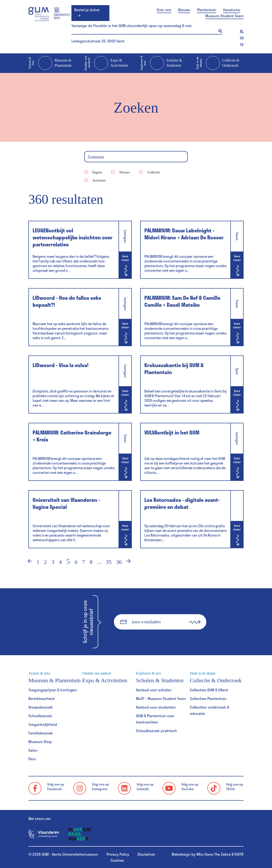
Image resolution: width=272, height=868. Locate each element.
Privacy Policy (118, 854)
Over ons (164, 10)
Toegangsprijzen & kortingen (53, 690)
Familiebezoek (41, 733)
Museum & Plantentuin (50, 63)
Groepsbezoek (41, 707)
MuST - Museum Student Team (161, 698)
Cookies (117, 860)
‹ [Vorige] (27, 562)
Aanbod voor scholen (154, 690)
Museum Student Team (224, 16)
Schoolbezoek (40, 716)
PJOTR (239, 854)
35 (109, 562)
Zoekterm (96, 157)
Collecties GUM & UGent (209, 690)
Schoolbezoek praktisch (156, 731)
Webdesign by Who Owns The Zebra (201, 854)
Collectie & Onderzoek (218, 63)
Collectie (154, 172)
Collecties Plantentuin (208, 698)
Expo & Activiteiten (106, 63)
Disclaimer (146, 854)
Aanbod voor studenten (156, 707)
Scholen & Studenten (161, 63)
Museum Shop (40, 742)
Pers (32, 759)
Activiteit (99, 180)
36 (119, 562)
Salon (33, 750)
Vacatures (232, 10)
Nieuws (184, 10)
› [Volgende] (132, 562)
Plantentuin (207, 10)
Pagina (97, 172)
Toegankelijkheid (43, 724)
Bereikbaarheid (41, 698)
